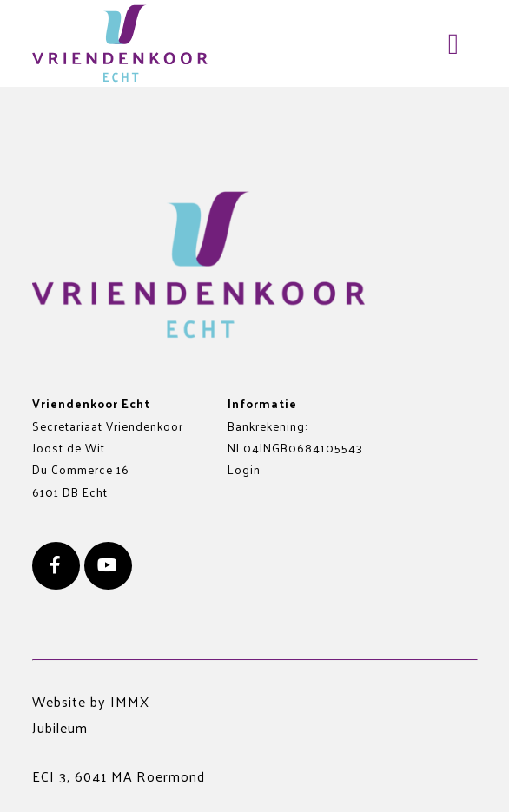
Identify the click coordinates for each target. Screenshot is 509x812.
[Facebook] (56, 566)
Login (244, 469)
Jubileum (60, 727)
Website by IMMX (91, 701)
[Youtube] (108, 566)
